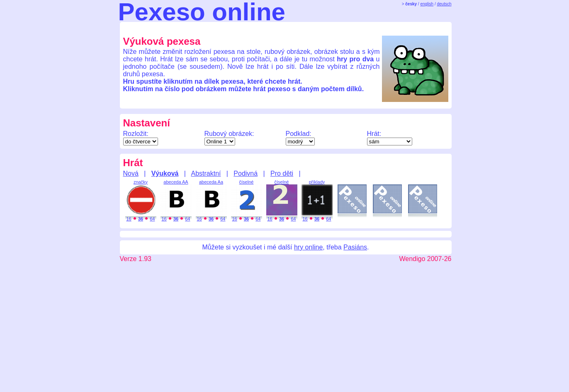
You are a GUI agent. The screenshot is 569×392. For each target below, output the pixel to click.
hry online (308, 247)
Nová (131, 173)
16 (129, 219)
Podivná (246, 173)
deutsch (444, 4)
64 (152, 219)
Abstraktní (206, 173)
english (427, 4)
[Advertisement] (278, 28)
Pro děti (282, 173)
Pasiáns (355, 247)
